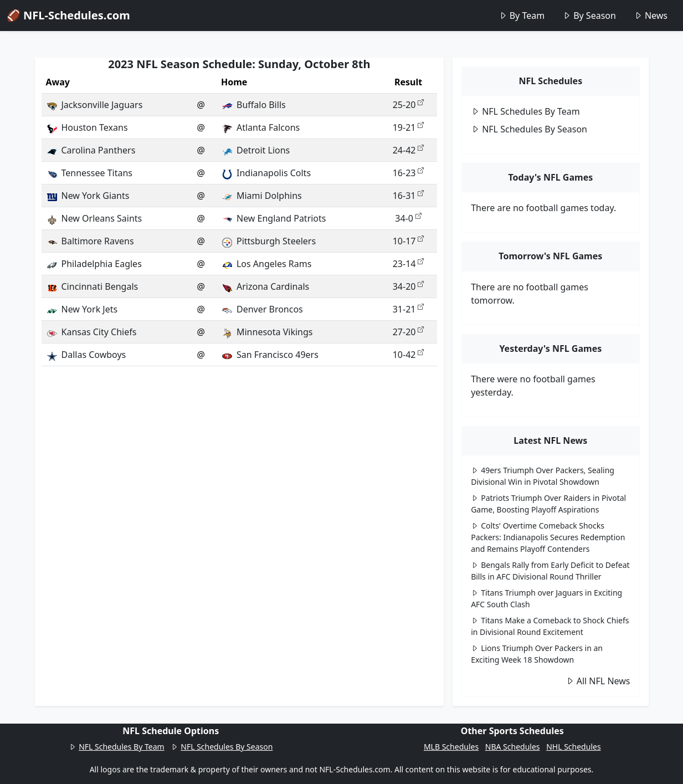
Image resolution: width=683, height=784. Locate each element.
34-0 (408, 218)
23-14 (409, 264)
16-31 (409, 196)
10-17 (409, 241)
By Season (589, 16)
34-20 (409, 286)
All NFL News (598, 681)
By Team (522, 16)
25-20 (409, 105)
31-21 (409, 309)
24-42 (409, 150)
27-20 (409, 332)
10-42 (409, 355)
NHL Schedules (573, 747)
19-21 (409, 127)
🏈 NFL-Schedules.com (68, 15)
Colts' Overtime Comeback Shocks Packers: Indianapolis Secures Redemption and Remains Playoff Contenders (548, 537)
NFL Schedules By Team (525, 111)
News (651, 16)
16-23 (409, 173)
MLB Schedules (451, 747)
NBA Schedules (513, 747)
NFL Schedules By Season (529, 129)
